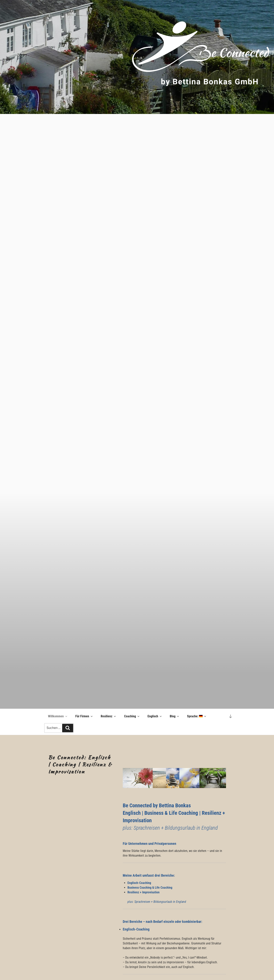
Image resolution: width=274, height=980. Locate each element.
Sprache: (197, 716)
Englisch (155, 716)
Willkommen (58, 716)
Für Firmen (84, 716)
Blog (175, 716)
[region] (137, 57)
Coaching (132, 716)
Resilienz (109, 716)
